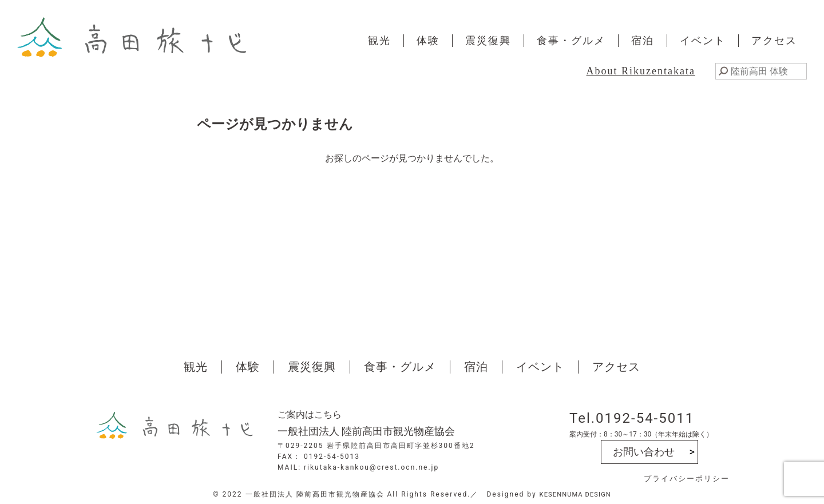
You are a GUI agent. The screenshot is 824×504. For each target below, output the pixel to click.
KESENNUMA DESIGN (575, 494)
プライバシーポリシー (687, 479)
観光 (379, 41)
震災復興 (488, 41)
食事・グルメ (571, 41)
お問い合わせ (644, 452)
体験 (428, 41)
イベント (703, 41)
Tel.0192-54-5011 (632, 418)
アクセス (774, 41)
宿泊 (643, 41)
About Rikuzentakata (641, 71)
